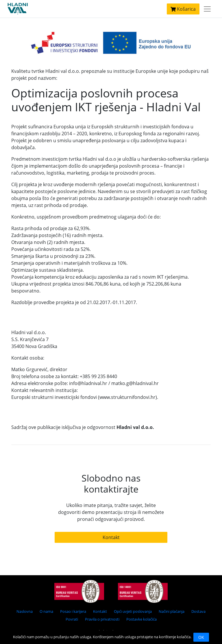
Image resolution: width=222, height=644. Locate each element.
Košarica (183, 9)
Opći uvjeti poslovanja (133, 611)
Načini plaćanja (172, 611)
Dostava (198, 611)
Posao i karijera (73, 611)
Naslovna (25, 611)
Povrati (72, 619)
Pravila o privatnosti (102, 619)
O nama (46, 611)
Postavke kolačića (141, 619)
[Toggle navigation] (207, 9)
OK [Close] (201, 637)
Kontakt (111, 537)
